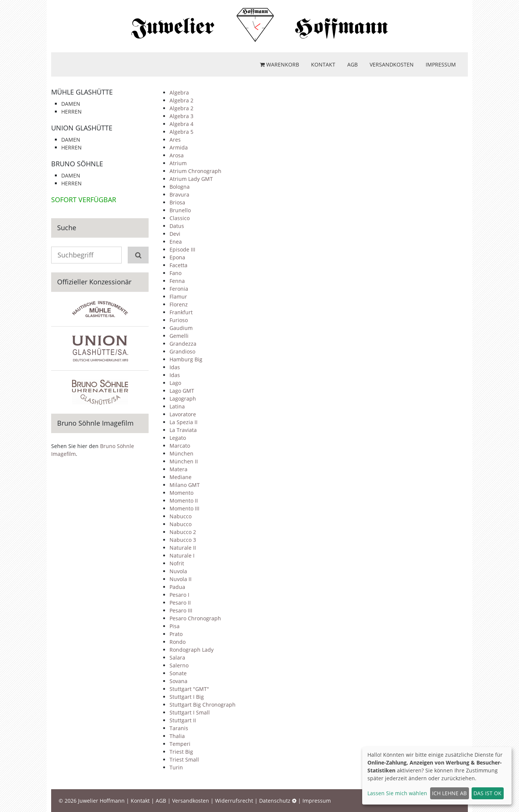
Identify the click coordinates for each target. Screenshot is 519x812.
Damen (71, 104)
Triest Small (184, 759)
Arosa (177, 155)
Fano (175, 273)
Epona (177, 257)
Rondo (178, 642)
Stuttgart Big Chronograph (203, 705)
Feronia (179, 289)
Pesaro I (179, 595)
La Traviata (183, 430)
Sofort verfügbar (84, 200)
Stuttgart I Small (190, 712)
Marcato (180, 446)
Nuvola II (181, 579)
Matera (178, 469)
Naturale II (183, 548)
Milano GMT (185, 485)
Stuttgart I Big (187, 697)
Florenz (179, 304)
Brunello (180, 210)
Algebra (179, 92)
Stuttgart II (183, 720)
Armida (179, 147)
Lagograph (183, 399)
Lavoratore (183, 414)
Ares (175, 140)
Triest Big (181, 752)
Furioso (179, 320)
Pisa (175, 626)
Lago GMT (182, 391)
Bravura (179, 194)
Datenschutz (275, 801)
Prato (176, 634)
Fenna (177, 281)
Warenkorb (279, 64)
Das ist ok (487, 793)
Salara (177, 657)
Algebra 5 (181, 132)
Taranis (179, 728)
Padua (177, 587)
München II (184, 461)
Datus (177, 226)
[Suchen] (138, 255)
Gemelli (179, 336)
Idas (175, 367)
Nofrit (177, 563)
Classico (180, 218)
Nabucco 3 (183, 540)
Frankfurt (181, 312)
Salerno (179, 665)
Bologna (180, 187)
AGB (352, 64)
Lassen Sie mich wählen (397, 793)
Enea (176, 242)
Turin (176, 767)
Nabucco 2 (183, 532)
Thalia (177, 736)
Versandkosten (392, 64)
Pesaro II (180, 603)
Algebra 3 (181, 116)
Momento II (184, 501)
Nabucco (181, 516)
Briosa (177, 202)
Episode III (182, 249)
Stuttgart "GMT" (189, 689)
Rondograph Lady (192, 650)
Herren (72, 112)
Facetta (178, 265)
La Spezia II (184, 422)
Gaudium (181, 328)
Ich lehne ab (449, 793)
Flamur (178, 297)
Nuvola (178, 571)
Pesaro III (181, 610)
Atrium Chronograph (195, 171)
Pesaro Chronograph (195, 618)
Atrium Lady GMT (191, 179)
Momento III (184, 508)
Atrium (178, 163)
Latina (177, 406)
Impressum (441, 64)
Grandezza (183, 344)
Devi (175, 234)
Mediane (181, 477)
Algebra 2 (181, 100)
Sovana (178, 681)
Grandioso (182, 351)
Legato (178, 438)
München (181, 453)
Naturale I (182, 555)
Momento (181, 493)
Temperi (180, 744)
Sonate (178, 673)
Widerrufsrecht (234, 801)
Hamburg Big (186, 359)
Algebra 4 (181, 124)
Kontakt (323, 64)
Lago (175, 383)
